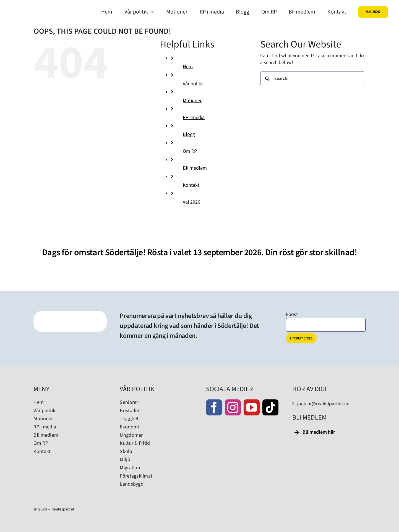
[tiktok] (270, 407)
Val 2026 (191, 202)
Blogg (189, 134)
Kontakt (191, 185)
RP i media (194, 118)
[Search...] (313, 78)
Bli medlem (195, 168)
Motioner (192, 101)
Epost (292, 314)
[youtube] (252, 407)
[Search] (267, 78)
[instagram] (233, 407)
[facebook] (214, 407)
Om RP (190, 151)
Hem (188, 67)
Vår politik (193, 84)
